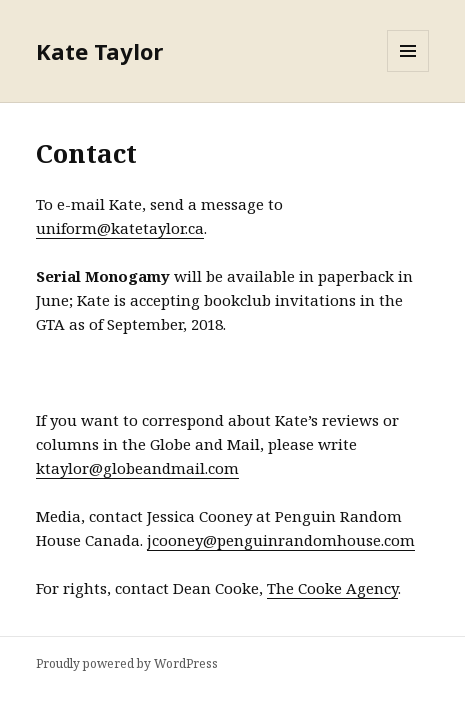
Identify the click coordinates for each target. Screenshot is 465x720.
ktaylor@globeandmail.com (137, 468)
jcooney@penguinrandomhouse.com (281, 540)
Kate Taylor (99, 51)
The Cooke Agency (332, 588)
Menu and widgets (408, 71)
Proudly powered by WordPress (127, 663)
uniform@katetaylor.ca (120, 228)
